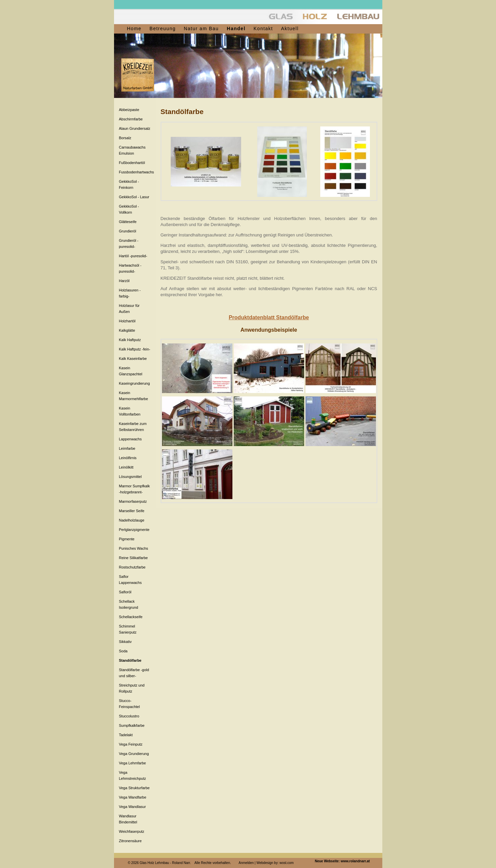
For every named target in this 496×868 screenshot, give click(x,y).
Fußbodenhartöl (132, 163)
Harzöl (124, 281)
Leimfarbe (127, 448)
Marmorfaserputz (133, 501)
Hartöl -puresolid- (133, 256)
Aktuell (290, 29)
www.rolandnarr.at (355, 861)
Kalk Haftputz (130, 340)
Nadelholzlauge (132, 520)
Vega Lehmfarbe (133, 763)
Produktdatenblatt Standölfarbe (269, 317)
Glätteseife (128, 222)
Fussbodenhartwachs (137, 172)
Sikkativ (125, 642)
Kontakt (263, 29)
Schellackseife (131, 617)
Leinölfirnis (128, 458)
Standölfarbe (130, 660)
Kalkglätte (127, 330)
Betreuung (163, 29)
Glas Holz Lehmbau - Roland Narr (165, 863)
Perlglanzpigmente (134, 530)
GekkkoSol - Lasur (134, 197)
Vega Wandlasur (132, 807)
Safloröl (125, 592)
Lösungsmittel (130, 477)
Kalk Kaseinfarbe (133, 359)
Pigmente (127, 539)
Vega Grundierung (134, 754)
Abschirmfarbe (131, 119)
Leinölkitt (126, 467)
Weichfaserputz (132, 831)
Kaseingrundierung (134, 383)
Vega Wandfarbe (133, 797)
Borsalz (125, 138)
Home (134, 29)
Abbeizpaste (129, 110)
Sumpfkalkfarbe (132, 725)
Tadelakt (126, 735)
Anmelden (246, 863)
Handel (236, 29)
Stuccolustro (129, 716)
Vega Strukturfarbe (134, 788)
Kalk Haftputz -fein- (135, 349)
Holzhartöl (127, 321)
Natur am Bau (201, 29)
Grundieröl (128, 231)
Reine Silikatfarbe (133, 558)
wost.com (286, 863)
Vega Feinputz (131, 744)
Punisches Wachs (134, 548)
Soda (123, 651)
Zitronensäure (130, 841)
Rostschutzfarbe (132, 567)
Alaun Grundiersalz (135, 128)
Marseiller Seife (132, 511)
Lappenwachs (130, 439)
